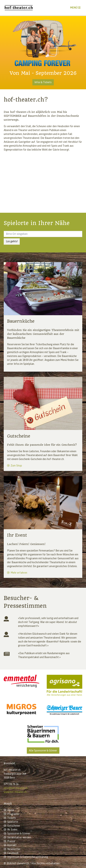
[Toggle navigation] (75, 8)
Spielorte (13, 822)
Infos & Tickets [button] (43, 82)
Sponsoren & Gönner (19, 833)
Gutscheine (14, 826)
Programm (13, 814)
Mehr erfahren (19, 573)
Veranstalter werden (19, 837)
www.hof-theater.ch (15, 792)
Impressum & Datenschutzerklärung (28, 857)
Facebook (13, 853)
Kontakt (12, 845)
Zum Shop (16, 466)
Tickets (12, 818)
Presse (11, 841)
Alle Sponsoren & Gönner (43, 750)
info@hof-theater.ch (16, 788)
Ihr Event (12, 830)
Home (11, 810)
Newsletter (14, 849)
